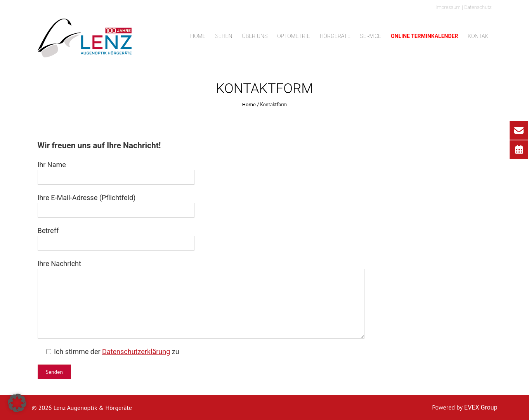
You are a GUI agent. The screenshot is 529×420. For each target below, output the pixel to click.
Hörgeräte (335, 36)
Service (371, 36)
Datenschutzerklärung (136, 352)
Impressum (448, 7)
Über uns (255, 36)
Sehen (224, 36)
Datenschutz (478, 7)
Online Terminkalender (424, 36)
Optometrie (294, 36)
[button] (17, 403)
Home (198, 36)
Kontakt (480, 36)
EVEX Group (480, 407)
